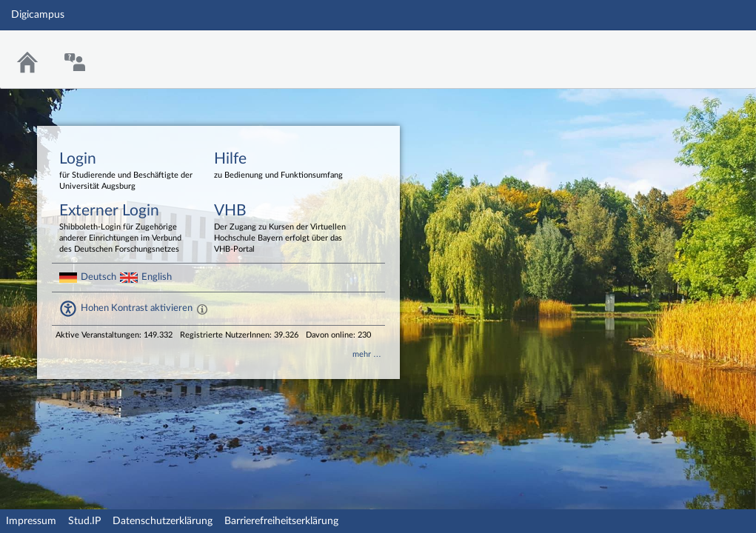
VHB (281, 229)
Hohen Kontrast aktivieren (137, 308)
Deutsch (98, 277)
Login (126, 172)
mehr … (367, 354)
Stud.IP (84, 521)
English (157, 277)
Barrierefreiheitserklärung (281, 521)
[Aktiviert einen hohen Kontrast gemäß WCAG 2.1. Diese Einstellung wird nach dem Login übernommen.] (202, 309)
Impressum (31, 521)
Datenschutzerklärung (163, 521)
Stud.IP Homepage (699, 50)
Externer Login (126, 229)
